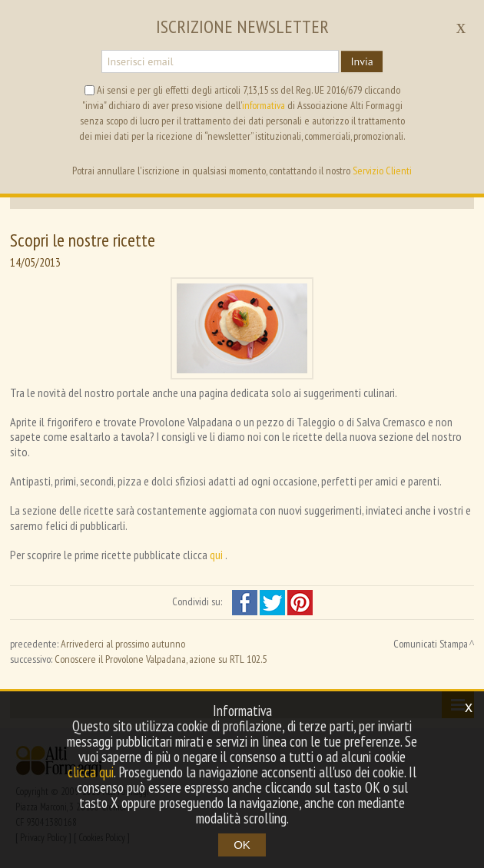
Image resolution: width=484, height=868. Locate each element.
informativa (264, 105)
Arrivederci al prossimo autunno (123, 644)
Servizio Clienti (382, 171)
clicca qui (91, 772)
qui (217, 555)
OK (242, 845)
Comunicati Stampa (431, 644)
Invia (361, 61)
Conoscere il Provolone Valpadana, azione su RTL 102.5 (161, 659)
